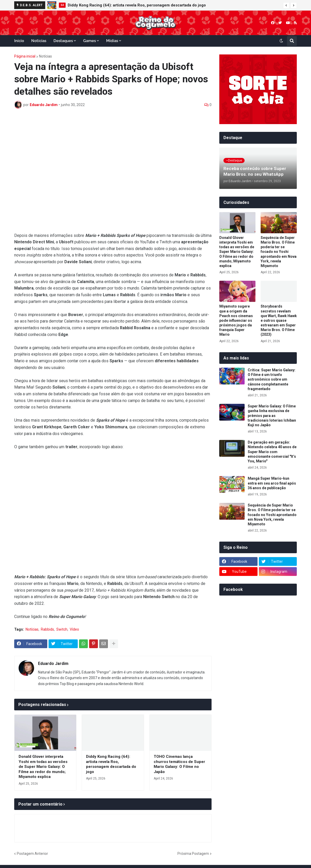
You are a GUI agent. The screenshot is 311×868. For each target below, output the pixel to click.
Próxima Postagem (193, 854)
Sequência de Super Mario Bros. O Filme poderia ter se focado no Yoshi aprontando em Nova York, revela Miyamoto (279, 252)
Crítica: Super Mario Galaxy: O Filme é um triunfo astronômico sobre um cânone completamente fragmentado (272, 379)
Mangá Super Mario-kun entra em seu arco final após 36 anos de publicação (272, 483)
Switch (62, 629)
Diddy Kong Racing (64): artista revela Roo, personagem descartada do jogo (137, 5)
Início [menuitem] (19, 41)
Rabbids (47, 629)
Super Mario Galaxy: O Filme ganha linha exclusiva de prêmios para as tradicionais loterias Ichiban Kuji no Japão (272, 416)
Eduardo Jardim (53, 664)
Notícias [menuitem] (39, 41)
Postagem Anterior (32, 854)
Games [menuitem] (90, 41)
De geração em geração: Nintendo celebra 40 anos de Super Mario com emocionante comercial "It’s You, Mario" (272, 452)
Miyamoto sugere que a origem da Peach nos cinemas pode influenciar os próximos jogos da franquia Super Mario (236, 320)
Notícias (45, 56)
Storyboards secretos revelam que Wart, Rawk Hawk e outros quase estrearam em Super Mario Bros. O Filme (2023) (279, 320)
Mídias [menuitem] (112, 41)
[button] (286, 5)
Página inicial (25, 56)
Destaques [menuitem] (63, 41)
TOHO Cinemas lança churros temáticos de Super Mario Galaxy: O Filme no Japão (179, 764)
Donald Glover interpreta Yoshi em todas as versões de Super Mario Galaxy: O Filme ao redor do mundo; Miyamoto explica (43, 767)
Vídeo (74, 629)
